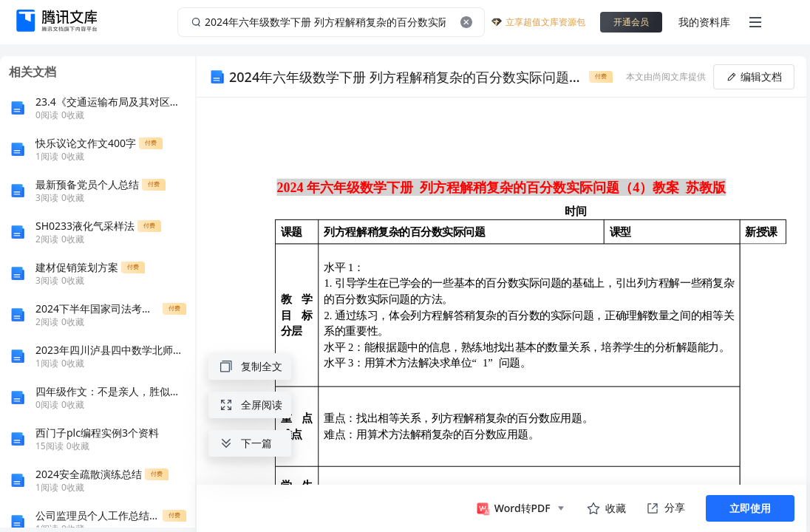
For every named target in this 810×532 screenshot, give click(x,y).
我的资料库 (704, 22)
